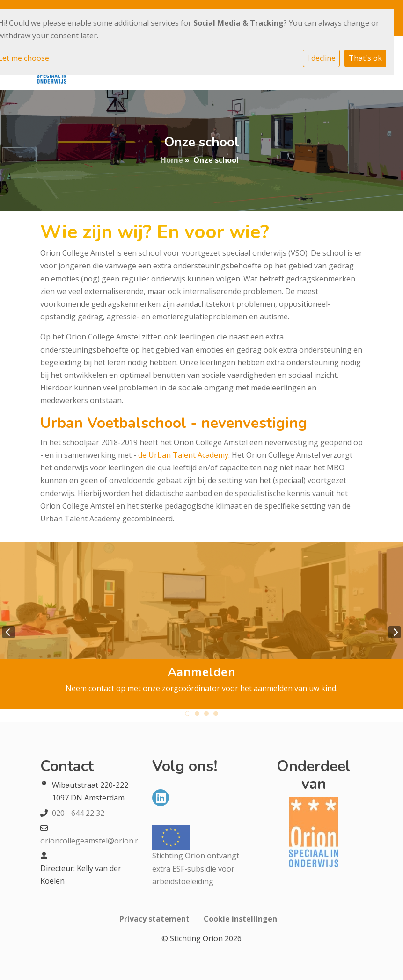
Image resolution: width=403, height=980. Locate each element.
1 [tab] (188, 713)
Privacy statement (154, 919)
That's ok (365, 58)
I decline (321, 58)
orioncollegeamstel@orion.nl (91, 841)
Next (395, 632)
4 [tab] (216, 713)
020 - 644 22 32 (78, 813)
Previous (8, 632)
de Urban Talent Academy (183, 455)
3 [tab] (206, 713)
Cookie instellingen (240, 919)
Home (172, 160)
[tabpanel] (201, 626)
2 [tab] (197, 713)
